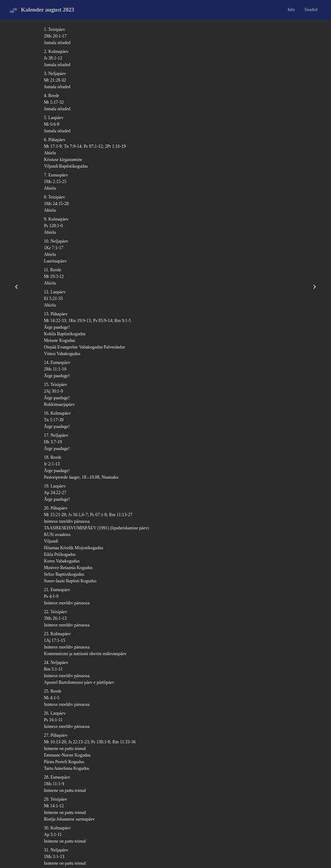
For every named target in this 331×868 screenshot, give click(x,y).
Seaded (311, 10)
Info (291, 10)
